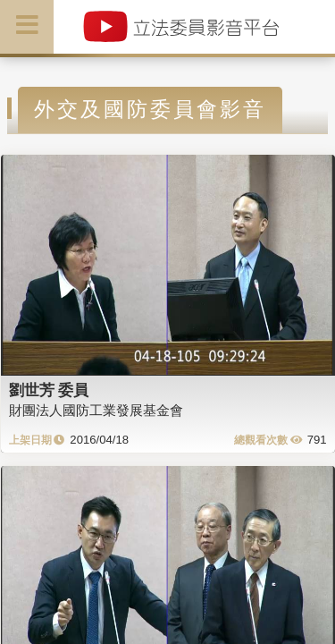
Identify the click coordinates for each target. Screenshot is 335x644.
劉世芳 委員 (49, 390)
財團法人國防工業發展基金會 (96, 410)
